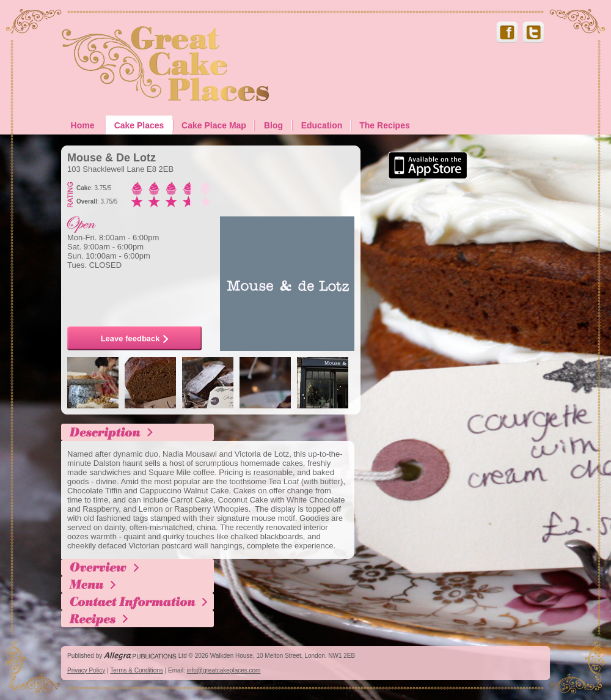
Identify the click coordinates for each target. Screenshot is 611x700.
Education (322, 125)
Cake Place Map (214, 125)
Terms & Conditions (137, 670)
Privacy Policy (86, 670)
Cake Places (139, 125)
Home (83, 125)
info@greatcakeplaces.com (224, 670)
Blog (273, 125)
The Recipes (384, 125)
